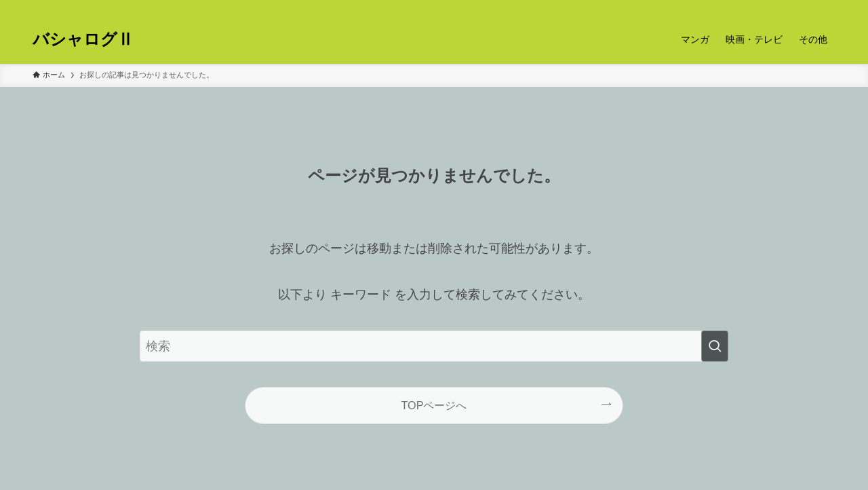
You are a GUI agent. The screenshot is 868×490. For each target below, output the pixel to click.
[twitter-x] (791, 7)
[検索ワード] (434, 346)
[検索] (827, 7)
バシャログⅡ (83, 39)
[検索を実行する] (715, 346)
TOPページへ (434, 405)
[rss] (809, 7)
